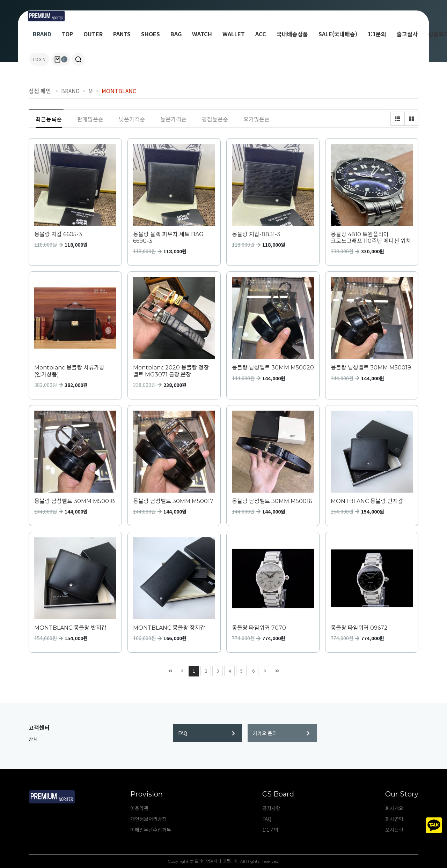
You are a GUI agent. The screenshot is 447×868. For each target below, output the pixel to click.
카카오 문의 (281, 733)
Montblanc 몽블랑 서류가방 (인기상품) (69, 371)
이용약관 (139, 808)
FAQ (207, 733)
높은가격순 (173, 119)
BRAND (42, 34)
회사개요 (394, 808)
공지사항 (271, 808)
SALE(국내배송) (338, 34)
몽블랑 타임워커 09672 (359, 628)
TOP (67, 34)
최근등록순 (49, 119)
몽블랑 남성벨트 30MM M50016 (272, 501)
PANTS (122, 34)
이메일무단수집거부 (151, 830)
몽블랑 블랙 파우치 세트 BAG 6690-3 (168, 238)
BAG (176, 34)
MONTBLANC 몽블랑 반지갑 (367, 501)
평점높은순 (215, 119)
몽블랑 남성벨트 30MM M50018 (75, 501)
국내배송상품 (292, 34)
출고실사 (407, 34)
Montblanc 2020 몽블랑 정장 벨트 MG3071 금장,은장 (171, 371)
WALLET (234, 34)
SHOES (151, 34)
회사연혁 (394, 819)
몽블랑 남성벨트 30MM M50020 (273, 368)
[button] (78, 59)
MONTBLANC (119, 91)
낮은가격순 (132, 119)
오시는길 (394, 830)
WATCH (202, 34)
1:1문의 (377, 34)
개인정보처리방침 (148, 819)
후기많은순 (257, 119)
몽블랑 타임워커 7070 (259, 628)
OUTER (93, 34)
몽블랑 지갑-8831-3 (256, 234)
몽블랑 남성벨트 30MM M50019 (371, 368)
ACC (261, 34)
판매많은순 (90, 119)
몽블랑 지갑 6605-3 (58, 234)
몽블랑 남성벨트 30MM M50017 (173, 501)
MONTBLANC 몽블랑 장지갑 (169, 628)
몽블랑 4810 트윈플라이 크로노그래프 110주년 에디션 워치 (371, 238)
